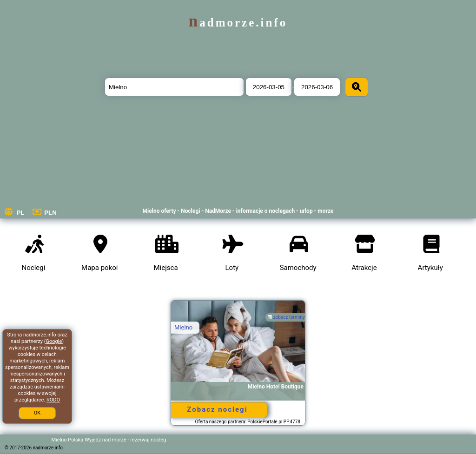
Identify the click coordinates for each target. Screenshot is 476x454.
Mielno (183, 327)
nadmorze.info (238, 23)
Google (54, 341)
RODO (53, 400)
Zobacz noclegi (217, 409)
